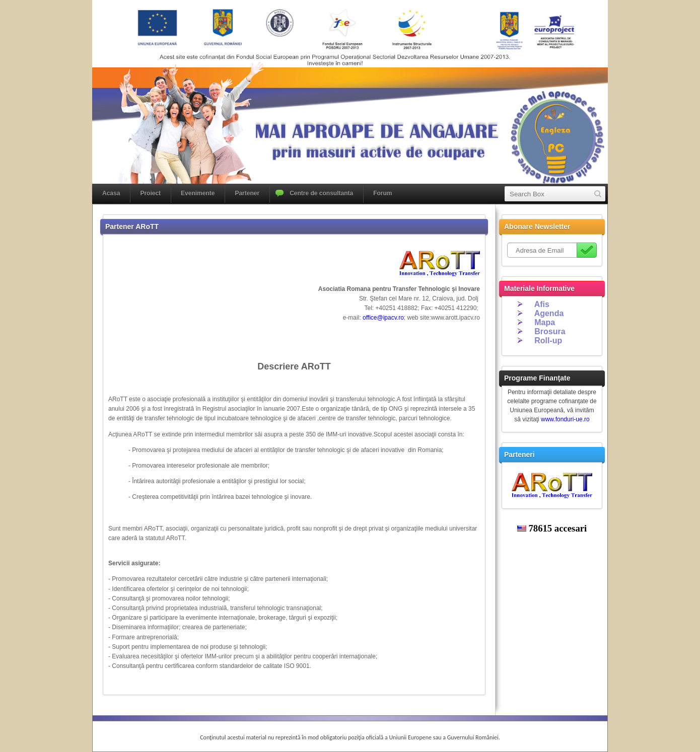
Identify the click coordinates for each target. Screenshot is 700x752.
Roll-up (548, 341)
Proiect (150, 193)
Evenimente (198, 193)
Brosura (550, 331)
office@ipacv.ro (383, 318)
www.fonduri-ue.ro (565, 419)
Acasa (111, 193)
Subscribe (587, 250)
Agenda (549, 313)
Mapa (545, 322)
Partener (247, 193)
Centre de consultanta (321, 193)
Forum (382, 193)
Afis (542, 304)
